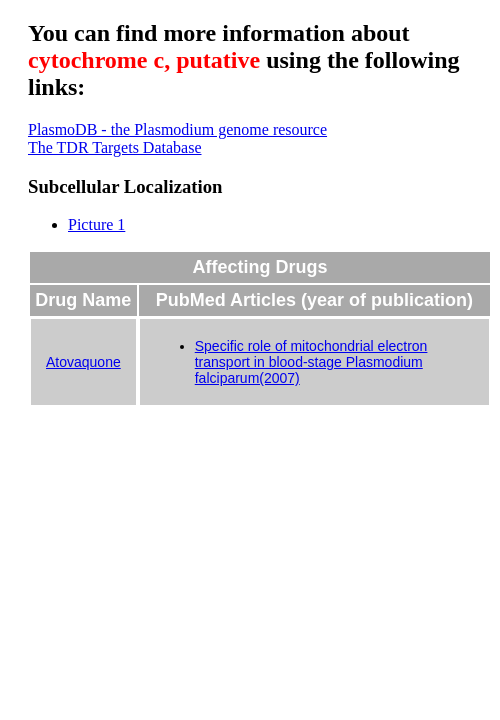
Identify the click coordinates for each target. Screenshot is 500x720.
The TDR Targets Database (115, 147)
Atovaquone (83, 362)
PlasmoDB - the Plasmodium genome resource (177, 129)
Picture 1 (96, 224)
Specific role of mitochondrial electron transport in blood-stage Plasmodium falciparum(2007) (311, 362)
